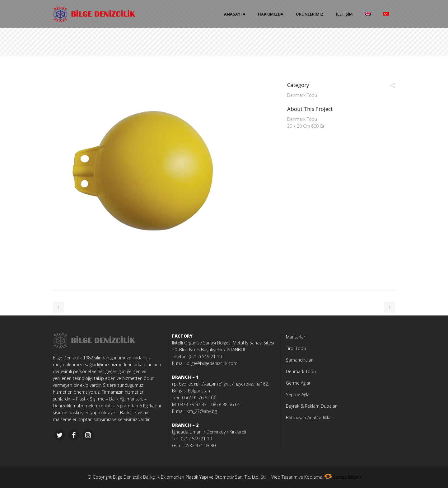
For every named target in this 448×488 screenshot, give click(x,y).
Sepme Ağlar (299, 394)
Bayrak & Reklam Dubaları (312, 406)
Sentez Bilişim (347, 477)
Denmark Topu (301, 371)
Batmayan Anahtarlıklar (309, 417)
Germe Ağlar (298, 383)
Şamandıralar (299, 360)
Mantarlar (296, 337)
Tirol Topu (296, 348)
